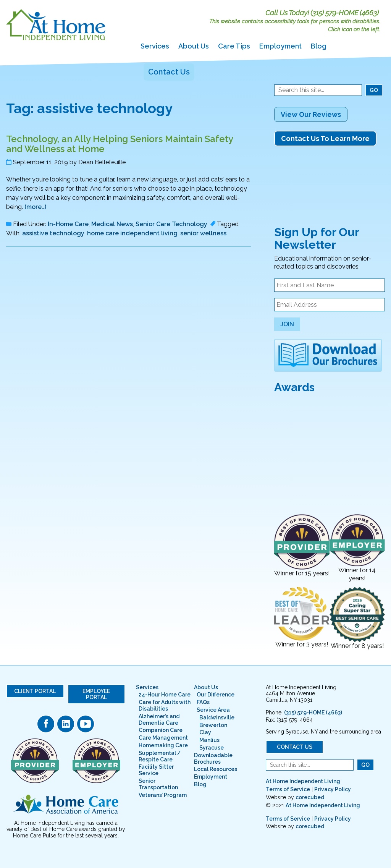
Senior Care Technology (171, 224)
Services (155, 46)
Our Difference (216, 695)
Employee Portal (96, 694)
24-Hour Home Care (165, 695)
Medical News (112, 224)
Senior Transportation (158, 784)
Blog (319, 46)
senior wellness (203, 233)
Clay (205, 732)
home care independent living (132, 233)
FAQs (203, 702)
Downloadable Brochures (213, 759)
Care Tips (234, 46)
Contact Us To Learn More (325, 138)
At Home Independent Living (303, 781)
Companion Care (161, 730)
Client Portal (35, 691)
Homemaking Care (163, 745)
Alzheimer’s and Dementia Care (159, 720)
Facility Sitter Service (156, 770)
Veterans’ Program (163, 795)
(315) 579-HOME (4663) (345, 13)
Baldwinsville (217, 717)
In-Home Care (68, 224)
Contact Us (169, 72)
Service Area (213, 710)
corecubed (310, 797)
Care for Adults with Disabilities (165, 705)
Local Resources (216, 769)
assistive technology (53, 233)
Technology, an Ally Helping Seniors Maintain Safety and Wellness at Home (120, 144)
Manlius (209, 740)
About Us (194, 46)
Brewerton (213, 725)
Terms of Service (288, 789)
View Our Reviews (311, 114)
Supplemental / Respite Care (160, 756)
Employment (280, 46)
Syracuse (212, 748)
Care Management (163, 738)
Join (287, 324)
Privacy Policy (333, 789)
